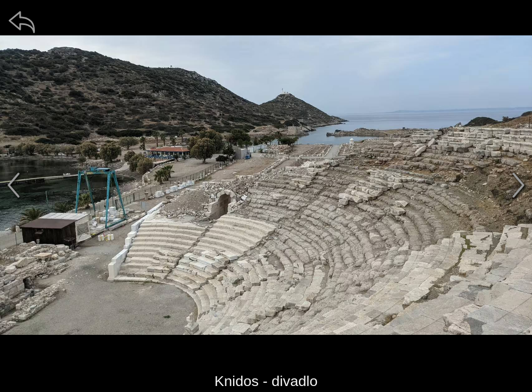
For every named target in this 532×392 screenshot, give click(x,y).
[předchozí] (14, 185)
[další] (518, 185)
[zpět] (22, 22)
